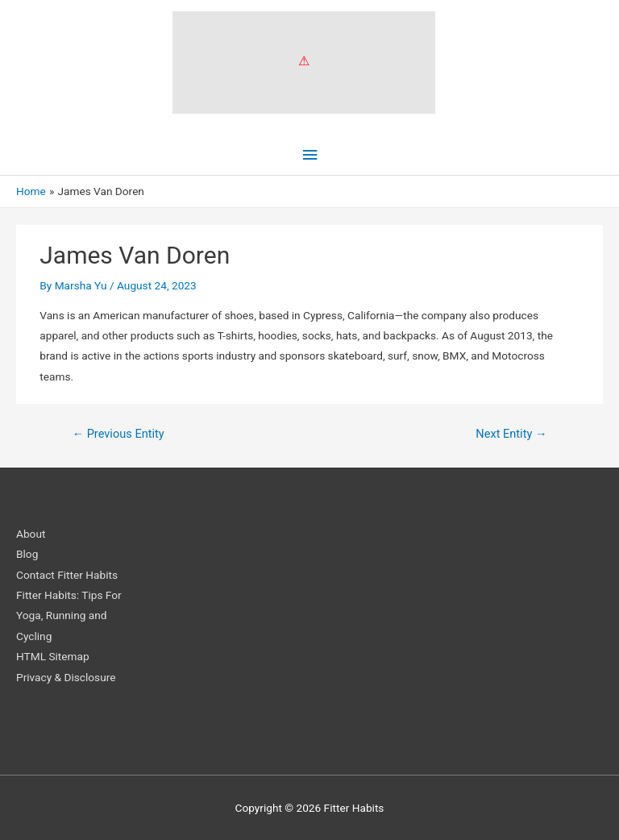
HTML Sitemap (53, 656)
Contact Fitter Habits (67, 575)
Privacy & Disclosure (66, 677)
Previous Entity (118, 434)
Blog (27, 554)
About (31, 534)
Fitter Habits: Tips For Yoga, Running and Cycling (69, 615)
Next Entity (511, 434)
